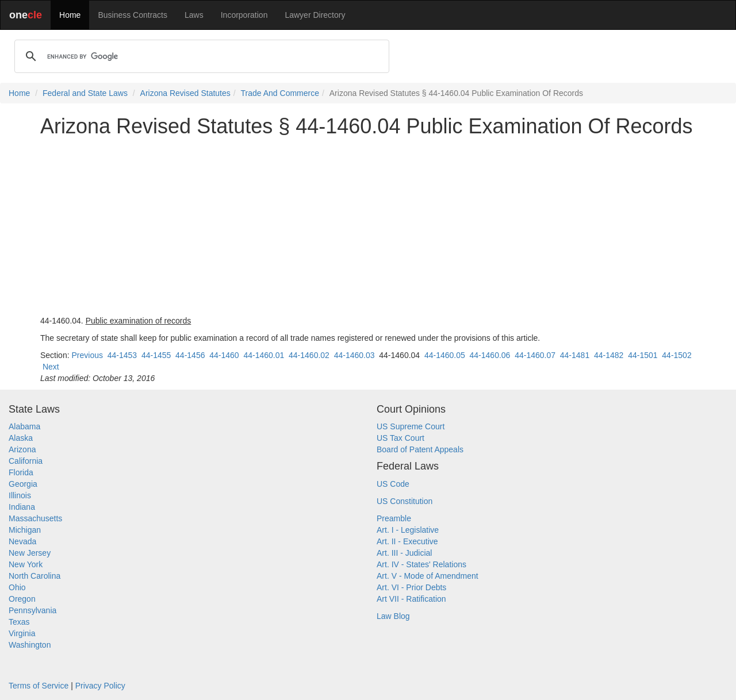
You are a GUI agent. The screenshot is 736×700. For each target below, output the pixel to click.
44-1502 (676, 355)
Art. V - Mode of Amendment (428, 576)
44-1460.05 (445, 355)
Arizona (22, 449)
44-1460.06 (490, 355)
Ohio (17, 587)
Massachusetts (35, 518)
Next (51, 367)
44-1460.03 (354, 355)
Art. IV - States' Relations (421, 564)
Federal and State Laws (85, 93)
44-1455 (156, 355)
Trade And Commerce (280, 93)
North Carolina (34, 576)
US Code (393, 484)
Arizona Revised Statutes (185, 93)
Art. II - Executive (407, 541)
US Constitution (405, 501)
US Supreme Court (411, 426)
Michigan (25, 530)
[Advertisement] (368, 226)
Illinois (20, 495)
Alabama (24, 426)
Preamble (394, 518)
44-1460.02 (309, 355)
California (26, 461)
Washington (30, 645)
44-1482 (609, 355)
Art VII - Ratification (411, 599)
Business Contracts (133, 15)
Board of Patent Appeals (420, 449)
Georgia (23, 484)
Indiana (22, 507)
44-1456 (190, 355)
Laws (194, 15)
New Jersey (30, 553)
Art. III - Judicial (404, 553)
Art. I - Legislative (408, 530)
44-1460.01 (264, 355)
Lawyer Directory (315, 15)
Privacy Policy (100, 686)
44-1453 (122, 355)
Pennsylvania (32, 610)
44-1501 (643, 355)
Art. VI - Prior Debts (411, 587)
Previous (87, 355)
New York (26, 564)
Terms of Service (39, 686)
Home (70, 15)
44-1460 (224, 355)
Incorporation (244, 15)
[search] (200, 56)
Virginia (22, 633)
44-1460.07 (535, 355)
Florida (21, 472)
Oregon (22, 599)
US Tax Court (400, 438)
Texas (19, 622)
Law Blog (393, 616)
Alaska (21, 438)
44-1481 (575, 355)
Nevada (22, 541)
